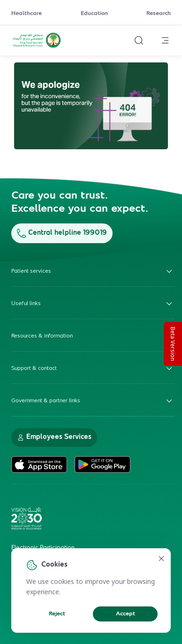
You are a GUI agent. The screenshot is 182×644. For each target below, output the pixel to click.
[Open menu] (165, 40)
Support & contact (93, 368)
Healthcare (27, 14)
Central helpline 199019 (62, 233)
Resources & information (93, 336)
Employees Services (54, 437)
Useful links (93, 304)
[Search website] (139, 40)
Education (94, 14)
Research (159, 14)
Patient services (93, 271)
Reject (57, 614)
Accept (125, 614)
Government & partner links (93, 401)
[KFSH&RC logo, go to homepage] (37, 46)
